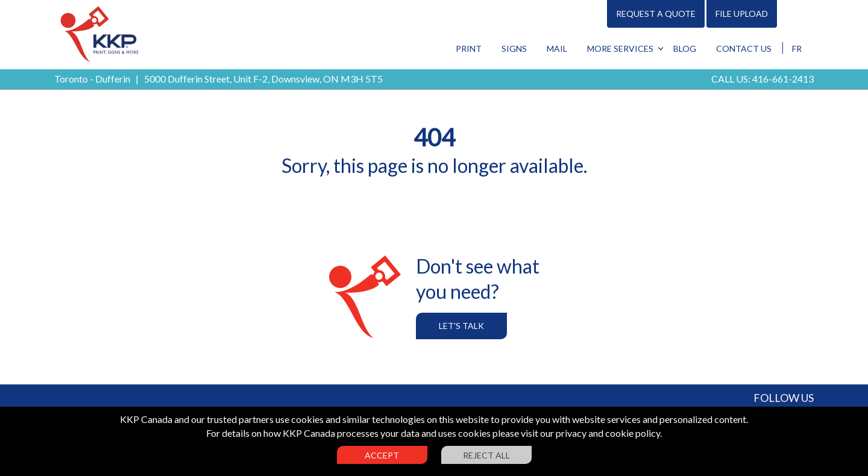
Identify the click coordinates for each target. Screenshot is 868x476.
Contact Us (744, 49)
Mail (557, 49)
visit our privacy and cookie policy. (591, 433)
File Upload (742, 14)
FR (797, 49)
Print (469, 49)
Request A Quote (656, 14)
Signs (514, 49)
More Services (620, 49)
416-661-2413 (783, 79)
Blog (685, 49)
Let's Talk (461, 326)
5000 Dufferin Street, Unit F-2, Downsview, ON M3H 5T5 (263, 79)
